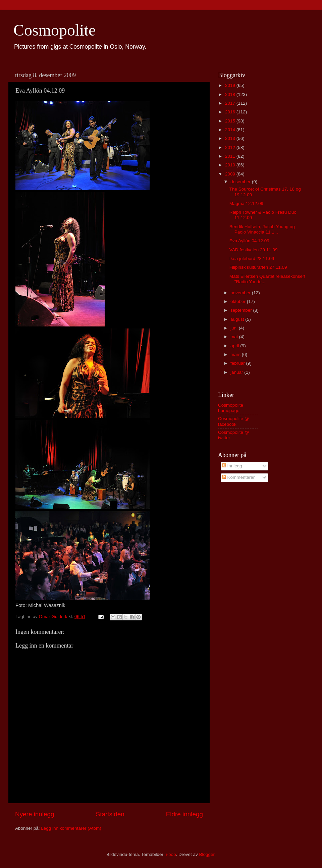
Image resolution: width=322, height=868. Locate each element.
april (235, 346)
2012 (231, 147)
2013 (231, 138)
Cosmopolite (55, 30)
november (241, 293)
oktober (239, 301)
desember (241, 182)
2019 (231, 85)
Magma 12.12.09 (246, 203)
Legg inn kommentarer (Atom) (71, 828)
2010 (231, 165)
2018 (231, 94)
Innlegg (232, 466)
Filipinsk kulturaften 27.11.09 (258, 267)
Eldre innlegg (184, 814)
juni (235, 328)
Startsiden (110, 814)
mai (235, 337)
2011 (231, 156)
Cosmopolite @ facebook (234, 421)
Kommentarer (238, 477)
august (238, 319)
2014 (231, 130)
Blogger (207, 854)
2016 (231, 112)
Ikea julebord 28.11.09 (252, 259)
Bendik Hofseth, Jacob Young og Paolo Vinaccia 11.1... (262, 229)
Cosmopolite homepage (231, 408)
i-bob (171, 854)
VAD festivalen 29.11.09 (254, 250)
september (242, 310)
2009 (231, 174)
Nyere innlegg (35, 814)
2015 (231, 121)
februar (238, 363)
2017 (231, 103)
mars (236, 354)
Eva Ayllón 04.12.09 (249, 241)
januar (237, 372)
